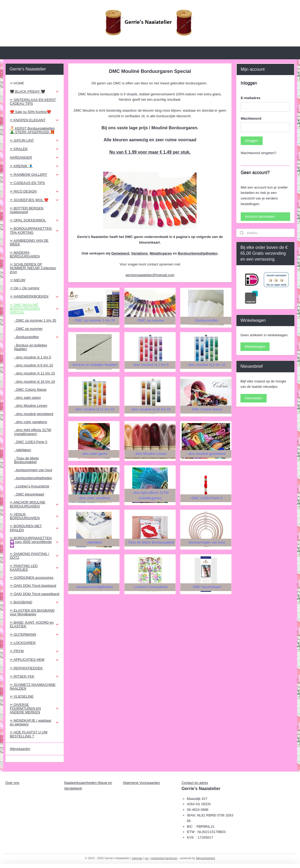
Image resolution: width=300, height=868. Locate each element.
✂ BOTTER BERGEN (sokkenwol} (27, 210)
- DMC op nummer (28, 329)
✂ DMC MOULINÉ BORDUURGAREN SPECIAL (35, 309)
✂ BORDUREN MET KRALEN (35, 528)
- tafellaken (23, 450)
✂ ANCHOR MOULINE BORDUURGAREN (35, 504)
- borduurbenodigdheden (33, 478)
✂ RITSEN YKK (35, 677)
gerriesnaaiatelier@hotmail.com (150, 275)
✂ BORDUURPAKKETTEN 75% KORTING (35, 230)
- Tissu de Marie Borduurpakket (26, 460)
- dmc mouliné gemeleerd (34, 414)
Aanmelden (254, 398)
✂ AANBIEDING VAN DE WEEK (29, 242)
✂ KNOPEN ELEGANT (35, 120)
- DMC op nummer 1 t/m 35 (35, 320)
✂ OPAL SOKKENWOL (35, 220)
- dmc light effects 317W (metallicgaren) (33, 432)
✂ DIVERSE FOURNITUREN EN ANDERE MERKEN (35, 709)
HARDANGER (35, 158)
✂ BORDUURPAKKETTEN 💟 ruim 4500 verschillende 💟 (35, 542)
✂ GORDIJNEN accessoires (32, 578)
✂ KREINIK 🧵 (35, 166)
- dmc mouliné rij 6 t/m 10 (34, 365)
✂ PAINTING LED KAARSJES (35, 568)
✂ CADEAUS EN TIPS (27, 183)
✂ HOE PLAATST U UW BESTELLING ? (29, 734)
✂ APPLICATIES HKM (35, 660)
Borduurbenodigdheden (198, 253)
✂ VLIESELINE (22, 696)
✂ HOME (17, 83)
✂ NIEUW (18, 280)
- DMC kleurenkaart (29, 494)
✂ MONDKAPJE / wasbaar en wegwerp (35, 722)
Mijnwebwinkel (206, 858)
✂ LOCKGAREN (23, 643)
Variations (139, 253)
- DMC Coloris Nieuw (30, 390)
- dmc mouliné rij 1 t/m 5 (33, 357)
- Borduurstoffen (37, 337)
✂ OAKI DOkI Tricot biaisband (33, 586)
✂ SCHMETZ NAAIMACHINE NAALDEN (33, 687)
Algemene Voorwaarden (141, 783)
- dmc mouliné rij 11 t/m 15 (35, 373)
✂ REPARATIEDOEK (26, 668)
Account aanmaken (260, 216)
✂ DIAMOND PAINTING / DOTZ (35, 556)
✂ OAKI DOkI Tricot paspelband (35, 594)
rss (147, 858)
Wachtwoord (251, 118)
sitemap (137, 858)
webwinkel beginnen (164, 858)
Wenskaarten (20, 749)
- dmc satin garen (28, 398)
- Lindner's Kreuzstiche (32, 486)
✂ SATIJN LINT (35, 140)
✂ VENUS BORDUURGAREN (35, 516)
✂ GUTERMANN (35, 635)
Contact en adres (195, 783)
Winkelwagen (255, 347)
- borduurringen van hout (33, 470)
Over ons (12, 783)
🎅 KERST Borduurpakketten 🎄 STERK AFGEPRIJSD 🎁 (32, 130)
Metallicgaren (161, 253)
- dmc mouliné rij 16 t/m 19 (35, 382)
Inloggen (252, 141)
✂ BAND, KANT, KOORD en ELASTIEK (35, 624)
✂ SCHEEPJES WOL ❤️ (35, 200)
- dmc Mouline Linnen (31, 406)
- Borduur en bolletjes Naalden (31, 347)
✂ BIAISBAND (35, 602)
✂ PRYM (35, 651)
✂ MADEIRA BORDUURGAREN (25, 254)
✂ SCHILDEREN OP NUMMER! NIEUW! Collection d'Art (33, 268)
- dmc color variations (31, 422)
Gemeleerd (120, 253)
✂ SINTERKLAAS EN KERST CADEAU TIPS (33, 102)
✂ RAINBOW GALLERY (35, 175)
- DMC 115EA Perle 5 (31, 442)
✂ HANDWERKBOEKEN (35, 296)
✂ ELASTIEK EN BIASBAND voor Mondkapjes (32, 612)
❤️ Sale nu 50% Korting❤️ (30, 112)
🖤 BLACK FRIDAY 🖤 (35, 92)
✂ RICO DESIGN (35, 191)
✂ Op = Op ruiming (25, 288)
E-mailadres (251, 98)
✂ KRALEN (35, 149)
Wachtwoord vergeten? (258, 153)
